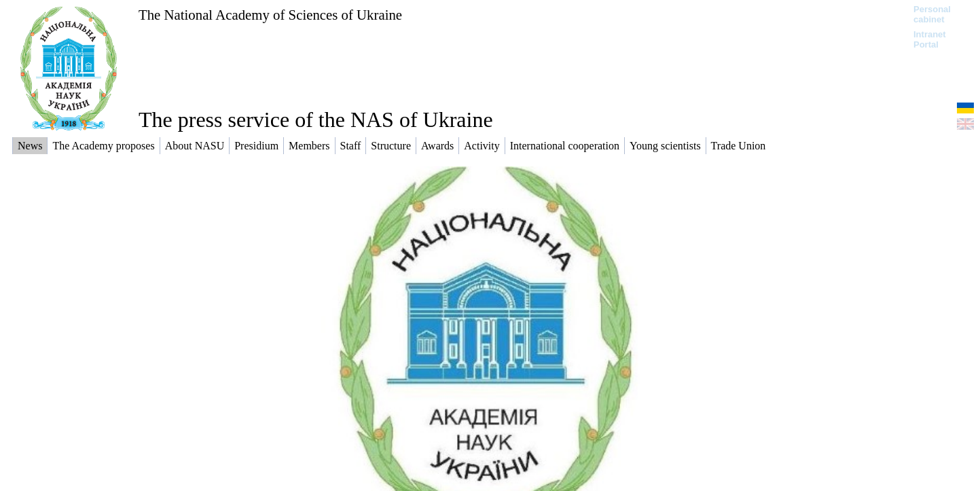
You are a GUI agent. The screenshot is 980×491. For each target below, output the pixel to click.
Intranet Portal (930, 39)
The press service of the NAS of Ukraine (316, 120)
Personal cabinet (932, 14)
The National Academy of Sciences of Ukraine (270, 15)
